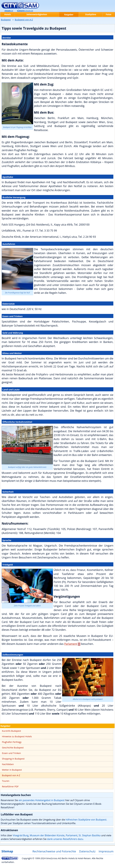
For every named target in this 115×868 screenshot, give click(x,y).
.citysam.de (25, 11)
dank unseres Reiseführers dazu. (65, 839)
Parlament (71, 644)
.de (9, 11)
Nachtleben (8, 764)
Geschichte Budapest (13, 747)
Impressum (106, 851)
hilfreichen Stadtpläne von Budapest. (86, 820)
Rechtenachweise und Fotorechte (54, 851)
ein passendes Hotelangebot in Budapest (42, 800)
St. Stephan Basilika (90, 835)
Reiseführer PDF (10, 786)
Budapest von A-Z (11, 775)
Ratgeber (5, 726)
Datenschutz (87, 851)
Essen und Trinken (11, 753)
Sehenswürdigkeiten (37, 14)
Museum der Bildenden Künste (47, 835)
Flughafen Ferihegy (12, 742)
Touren (6, 781)
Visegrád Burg (21, 835)
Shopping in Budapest (13, 759)
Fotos (109, 14)
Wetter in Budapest (12, 770)
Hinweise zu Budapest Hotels (17, 736)
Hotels (8, 14)
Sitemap (7, 851)
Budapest (6, 20)
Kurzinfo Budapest (11, 731)
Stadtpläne (91, 14)
